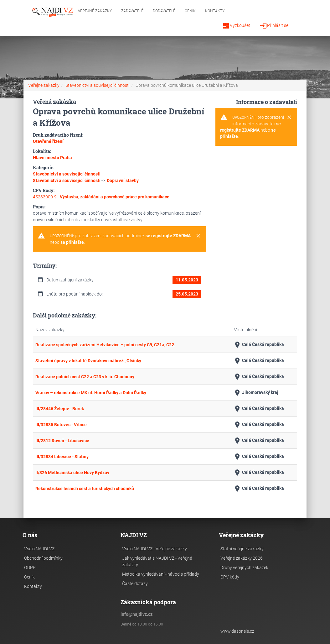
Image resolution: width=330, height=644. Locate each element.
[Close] (198, 236)
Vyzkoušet (236, 26)
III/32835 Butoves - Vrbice (61, 425)
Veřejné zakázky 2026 (242, 558)
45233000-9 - (101, 197)
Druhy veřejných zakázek (244, 568)
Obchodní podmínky (43, 558)
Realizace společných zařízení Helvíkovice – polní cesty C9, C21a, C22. (105, 345)
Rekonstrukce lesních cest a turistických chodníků (85, 489)
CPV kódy (230, 577)
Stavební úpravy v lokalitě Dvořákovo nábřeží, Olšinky (88, 361)
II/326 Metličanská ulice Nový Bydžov (72, 473)
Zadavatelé (132, 11)
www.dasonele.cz (237, 631)
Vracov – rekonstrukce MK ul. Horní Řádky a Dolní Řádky (91, 393)
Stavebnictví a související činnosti (98, 85)
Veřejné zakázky (95, 11)
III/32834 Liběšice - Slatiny (62, 457)
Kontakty (215, 11)
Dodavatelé (164, 11)
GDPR (30, 568)
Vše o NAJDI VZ (39, 549)
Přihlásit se (274, 26)
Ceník (190, 11)
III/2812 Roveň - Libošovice (62, 441)
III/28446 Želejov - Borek (60, 409)
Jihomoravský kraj (256, 393)
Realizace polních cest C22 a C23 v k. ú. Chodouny (85, 377)
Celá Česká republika (259, 345)
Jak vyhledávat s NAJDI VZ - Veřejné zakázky (157, 561)
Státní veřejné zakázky (242, 549)
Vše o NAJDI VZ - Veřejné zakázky (155, 549)
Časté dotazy (135, 584)
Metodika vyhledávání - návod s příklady (161, 574)
